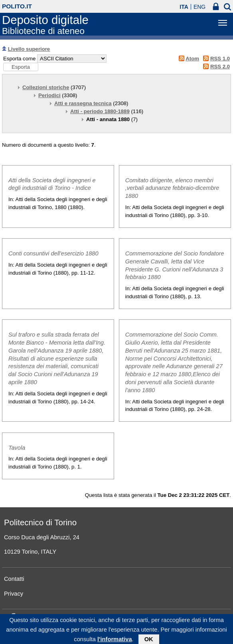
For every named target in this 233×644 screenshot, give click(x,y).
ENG (199, 7)
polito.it (17, 6)
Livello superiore (29, 49)
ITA (184, 7)
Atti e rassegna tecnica (83, 103)
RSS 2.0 (220, 67)
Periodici (49, 95)
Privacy (14, 594)
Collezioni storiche (46, 87)
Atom (192, 59)
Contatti (14, 579)
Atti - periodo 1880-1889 (100, 111)
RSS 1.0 (220, 59)
